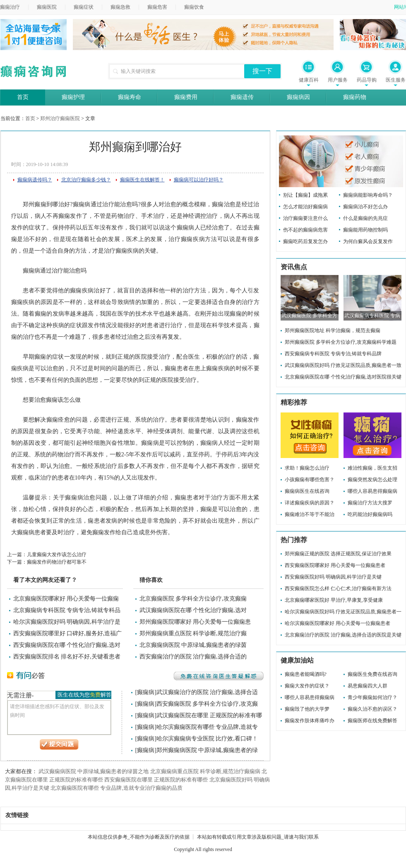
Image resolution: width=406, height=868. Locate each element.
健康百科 (309, 80)
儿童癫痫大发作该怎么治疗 (57, 555)
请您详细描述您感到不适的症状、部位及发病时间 (59, 717)
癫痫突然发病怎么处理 (372, 480)
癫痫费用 (186, 97)
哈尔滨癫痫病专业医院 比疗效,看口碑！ (207, 739)
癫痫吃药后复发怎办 (305, 241)
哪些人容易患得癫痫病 (372, 491)
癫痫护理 (73, 97)
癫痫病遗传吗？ (35, 180)
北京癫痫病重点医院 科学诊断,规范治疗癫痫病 (205, 771)
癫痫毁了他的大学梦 (307, 709)
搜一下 (262, 71)
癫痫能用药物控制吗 (365, 230)
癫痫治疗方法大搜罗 (370, 503)
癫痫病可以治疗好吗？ (199, 180)
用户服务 (338, 80)
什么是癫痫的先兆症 (365, 218)
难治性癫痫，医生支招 (372, 468)
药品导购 (367, 80)
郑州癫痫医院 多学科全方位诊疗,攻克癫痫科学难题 (341, 342)
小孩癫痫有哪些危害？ (310, 480)
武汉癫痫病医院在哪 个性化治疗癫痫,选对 (193, 610)
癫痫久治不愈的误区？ (372, 709)
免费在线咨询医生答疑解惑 (219, 676)
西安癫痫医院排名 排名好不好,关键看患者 (67, 657)
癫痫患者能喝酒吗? (306, 674)
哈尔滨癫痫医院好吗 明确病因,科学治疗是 (67, 622)
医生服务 (396, 80)
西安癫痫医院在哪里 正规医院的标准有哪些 (156, 780)
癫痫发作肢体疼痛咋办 (310, 721)
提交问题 (59, 745)
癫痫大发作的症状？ (307, 686)
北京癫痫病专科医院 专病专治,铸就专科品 (67, 610)
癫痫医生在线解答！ (142, 180)
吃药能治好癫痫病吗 (370, 514)
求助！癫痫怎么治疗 (307, 468)
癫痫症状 (84, 7)
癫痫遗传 (242, 97)
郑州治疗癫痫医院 (60, 118)
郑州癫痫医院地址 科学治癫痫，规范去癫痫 (333, 330)
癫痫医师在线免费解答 (372, 721)
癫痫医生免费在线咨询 (372, 674)
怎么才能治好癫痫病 (305, 207)
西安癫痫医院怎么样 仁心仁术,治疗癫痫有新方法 (338, 588)
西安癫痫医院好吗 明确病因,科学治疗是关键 (333, 577)
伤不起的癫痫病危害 (305, 230)
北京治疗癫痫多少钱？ (86, 180)
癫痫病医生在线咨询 (307, 491)
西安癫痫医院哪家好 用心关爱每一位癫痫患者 (335, 565)
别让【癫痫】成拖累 (305, 195)
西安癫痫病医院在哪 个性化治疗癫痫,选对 (67, 645)
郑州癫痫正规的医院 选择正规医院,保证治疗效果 (338, 554)
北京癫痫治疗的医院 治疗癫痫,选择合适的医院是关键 (343, 635)
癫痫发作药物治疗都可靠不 (57, 562)
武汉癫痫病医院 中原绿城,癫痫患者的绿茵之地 (94, 771)
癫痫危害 (157, 7)
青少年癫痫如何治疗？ (372, 697)
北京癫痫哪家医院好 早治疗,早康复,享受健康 (334, 600)
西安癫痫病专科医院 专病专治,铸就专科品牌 (333, 354)
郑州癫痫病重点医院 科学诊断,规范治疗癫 (193, 633)
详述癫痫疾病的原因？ (310, 503)
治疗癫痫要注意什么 (305, 218)
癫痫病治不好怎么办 (365, 207)
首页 (23, 97)
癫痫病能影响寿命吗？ (368, 195)
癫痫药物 (355, 97)
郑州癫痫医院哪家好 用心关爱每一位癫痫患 (195, 622)
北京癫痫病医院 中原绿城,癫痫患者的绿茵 (193, 645)
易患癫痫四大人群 (368, 686)
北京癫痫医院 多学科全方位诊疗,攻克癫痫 (193, 599)
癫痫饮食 (194, 7)
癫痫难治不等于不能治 (310, 514)
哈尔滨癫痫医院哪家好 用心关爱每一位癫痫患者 (338, 623)
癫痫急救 (120, 7)
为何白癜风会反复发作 (368, 241)
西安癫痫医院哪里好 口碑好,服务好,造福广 (68, 633)
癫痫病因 (298, 97)
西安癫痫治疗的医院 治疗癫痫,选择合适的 (193, 657)
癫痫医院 (47, 7)
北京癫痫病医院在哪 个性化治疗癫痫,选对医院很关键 (343, 377)
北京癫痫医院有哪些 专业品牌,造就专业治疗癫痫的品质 (117, 788)
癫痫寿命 (130, 97)
